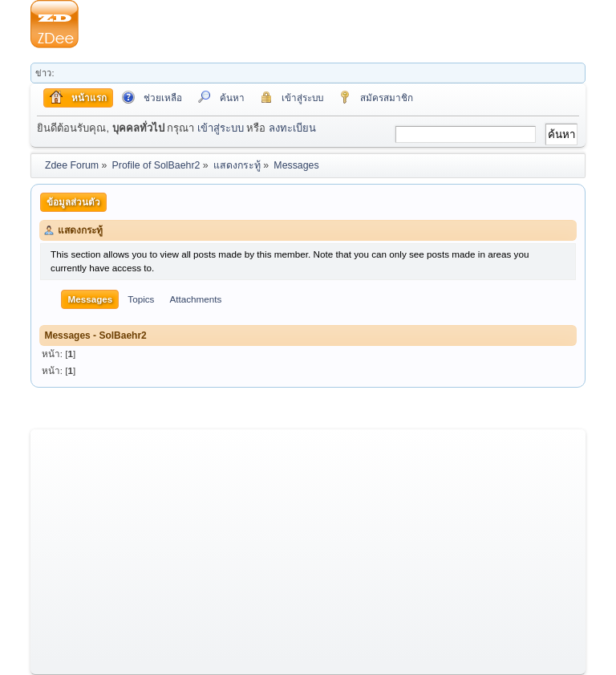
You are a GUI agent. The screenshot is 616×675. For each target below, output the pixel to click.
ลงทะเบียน (292, 128)
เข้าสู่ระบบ (221, 128)
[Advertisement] (332, 24)
